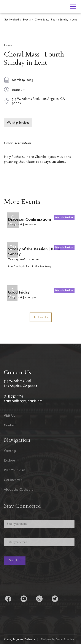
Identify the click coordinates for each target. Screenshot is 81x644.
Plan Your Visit (14, 470)
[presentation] (37, 581)
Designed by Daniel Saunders (58, 639)
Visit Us (9, 415)
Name (8, 516)
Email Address (13, 535)
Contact (10, 425)
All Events (41, 317)
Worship (10, 451)
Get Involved (11, 20)
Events (27, 20)
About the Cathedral (19, 489)
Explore (9, 460)
